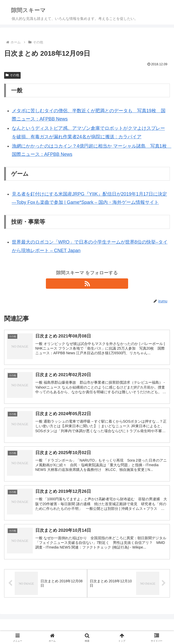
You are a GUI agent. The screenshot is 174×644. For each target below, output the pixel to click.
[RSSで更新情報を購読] (87, 284)
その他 (12, 75)
